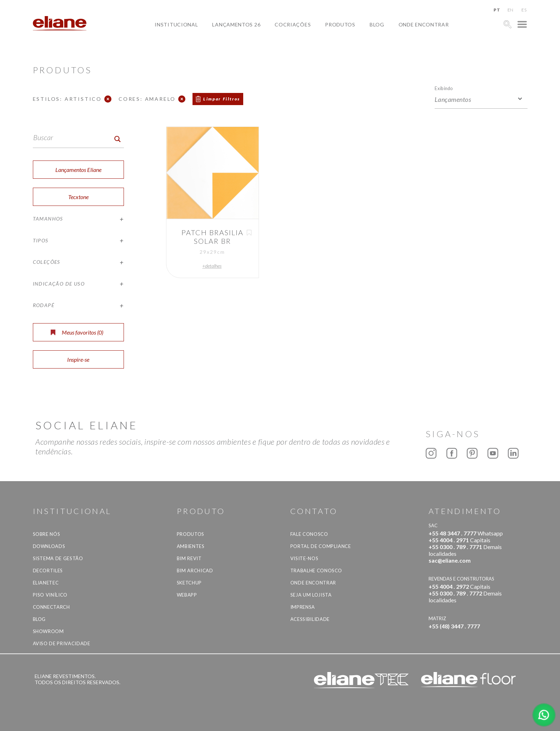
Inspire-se (78, 359)
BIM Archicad (195, 571)
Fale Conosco (309, 534)
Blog (377, 24)
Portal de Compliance (321, 546)
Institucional (176, 24)
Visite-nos (304, 558)
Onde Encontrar (424, 24)
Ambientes (191, 546)
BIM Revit (189, 558)
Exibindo (444, 88)
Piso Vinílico (50, 595)
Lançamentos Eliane (78, 170)
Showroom (48, 631)
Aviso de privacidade (62, 643)
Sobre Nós (47, 534)
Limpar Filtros (222, 99)
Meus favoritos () (77, 332)
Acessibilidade (310, 619)
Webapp (187, 595)
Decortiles (48, 571)
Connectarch (51, 607)
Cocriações (293, 24)
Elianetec (46, 583)
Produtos (340, 24)
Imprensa (303, 607)
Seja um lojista (311, 595)
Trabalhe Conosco (316, 571)
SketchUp (189, 583)
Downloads (49, 546)
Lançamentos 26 (236, 24)
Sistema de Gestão (58, 558)
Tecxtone (78, 197)
